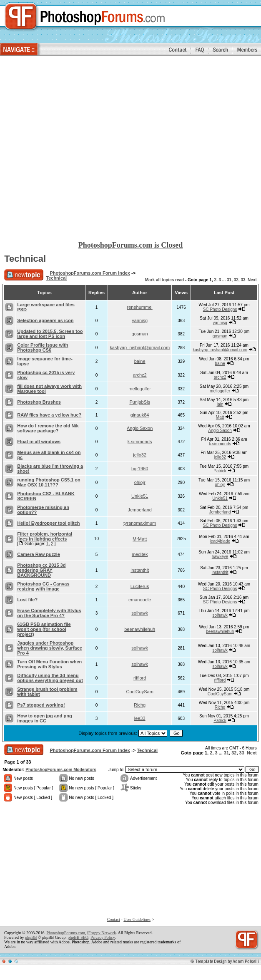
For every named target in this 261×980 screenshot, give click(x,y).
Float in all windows (39, 442)
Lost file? (27, 600)
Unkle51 (140, 496)
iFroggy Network (102, 933)
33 (243, 280)
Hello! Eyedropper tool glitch (48, 523)
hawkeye (220, 557)
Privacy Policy (103, 937)
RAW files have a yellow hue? (49, 415)
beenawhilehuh (140, 629)
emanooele (140, 600)
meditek (140, 554)
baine (140, 361)
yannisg (140, 320)
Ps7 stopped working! (41, 705)
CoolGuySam (139, 692)
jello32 (140, 455)
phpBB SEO (78, 937)
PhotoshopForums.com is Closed (131, 245)
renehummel (140, 307)
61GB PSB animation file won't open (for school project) (44, 629)
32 (236, 280)
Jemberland (139, 510)
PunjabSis (140, 402)
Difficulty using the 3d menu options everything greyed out (50, 678)
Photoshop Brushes (39, 402)
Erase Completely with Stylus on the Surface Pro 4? (49, 613)
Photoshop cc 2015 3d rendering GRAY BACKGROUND (41, 570)
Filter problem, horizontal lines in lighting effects (45, 536)
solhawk (140, 613)
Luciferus (140, 586)
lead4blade (220, 541)
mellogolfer (140, 389)
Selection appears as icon (45, 320)
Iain (220, 404)
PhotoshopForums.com (66, 933)
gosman (140, 334)
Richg (140, 705)
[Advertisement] (92, 149)
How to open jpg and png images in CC (44, 718)
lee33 (140, 718)
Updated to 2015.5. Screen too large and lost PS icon (50, 334)
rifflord (140, 678)
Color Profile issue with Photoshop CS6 (43, 347)
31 (229, 280)
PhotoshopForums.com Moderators (61, 770)
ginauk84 (140, 415)
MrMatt (140, 539)
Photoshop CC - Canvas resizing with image (43, 586)
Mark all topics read (164, 280)
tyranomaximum (140, 523)
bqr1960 (140, 469)
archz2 (140, 375)
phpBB (31, 937)
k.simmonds (140, 442)
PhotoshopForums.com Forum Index (90, 273)
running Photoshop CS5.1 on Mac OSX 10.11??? (49, 482)
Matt (220, 417)
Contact (114, 919)
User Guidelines (137, 919)
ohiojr (140, 482)
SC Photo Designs (220, 309)
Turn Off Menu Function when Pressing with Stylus (49, 664)
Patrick (220, 471)
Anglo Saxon (140, 428)
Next (252, 280)
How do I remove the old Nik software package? (48, 428)
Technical (25, 259)
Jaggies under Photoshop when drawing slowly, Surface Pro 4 (50, 648)
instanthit (140, 570)
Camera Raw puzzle (39, 554)
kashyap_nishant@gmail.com (140, 347)
